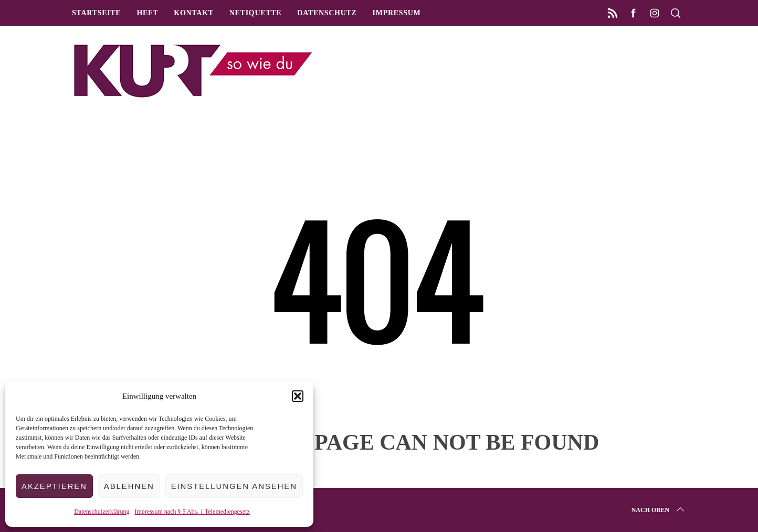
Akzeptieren (54, 486)
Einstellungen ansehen (234, 486)
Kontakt (193, 13)
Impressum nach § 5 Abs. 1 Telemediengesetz (192, 512)
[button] (298, 396)
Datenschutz (327, 13)
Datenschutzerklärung (102, 512)
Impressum (397, 13)
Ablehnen (129, 486)
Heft (147, 13)
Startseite (96, 13)
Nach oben (659, 510)
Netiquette (256, 13)
